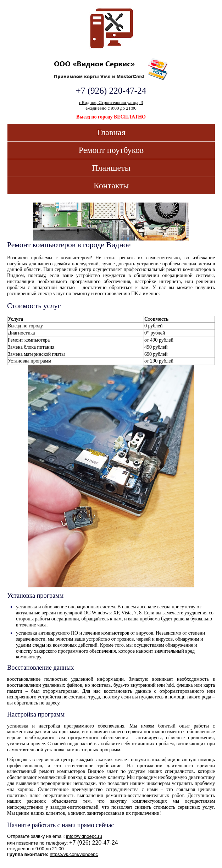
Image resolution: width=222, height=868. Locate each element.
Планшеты (111, 168)
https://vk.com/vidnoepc (74, 854)
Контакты (111, 186)
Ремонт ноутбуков (111, 150)
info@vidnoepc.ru (84, 836)
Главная (111, 132)
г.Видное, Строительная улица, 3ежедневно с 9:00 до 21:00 (111, 105)
